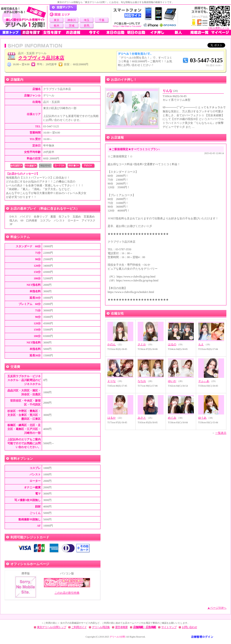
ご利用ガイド (79, 627)
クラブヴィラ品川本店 (41, 58)
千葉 (102, 20)
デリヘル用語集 (101, 627)
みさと (142, 418)
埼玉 (87, 20)
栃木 (57, 26)
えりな (112, 381)
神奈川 (72, 20)
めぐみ (172, 418)
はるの (172, 344)
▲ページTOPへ (217, 608)
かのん (112, 344)
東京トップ (10, 33)
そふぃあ (204, 381)
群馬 (87, 26)
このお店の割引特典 (67, 593)
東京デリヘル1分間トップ (52, 627)
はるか (112, 418)
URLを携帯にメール (219, 28)
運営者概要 (121, 627)
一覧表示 (221, 433)
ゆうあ (202, 418)
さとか (142, 344)
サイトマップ (169, 627)
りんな (170, 91)
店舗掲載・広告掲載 (144, 627)
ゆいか (172, 381)
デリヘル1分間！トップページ (63, 8)
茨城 (72, 26)
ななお (142, 381)
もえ (201, 344)
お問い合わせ (189, 627)
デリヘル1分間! (118, 637)
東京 (57, 20)
